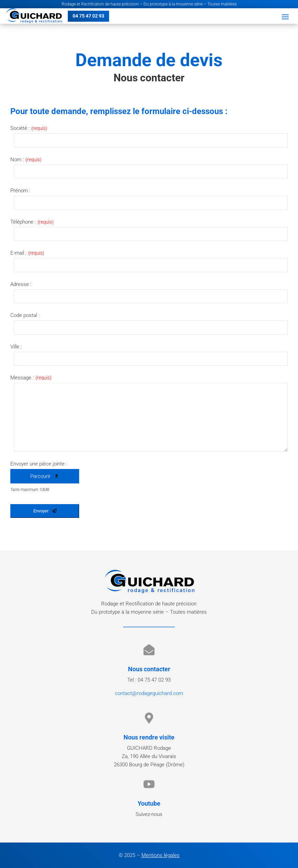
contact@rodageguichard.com (149, 693)
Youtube (149, 803)
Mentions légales (161, 855)
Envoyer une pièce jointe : (39, 464)
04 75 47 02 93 (88, 16)
